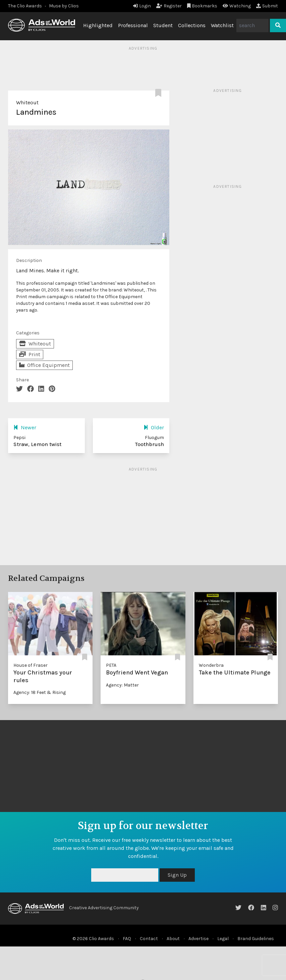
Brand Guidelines (256, 939)
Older (154, 427)
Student (163, 25)
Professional (133, 25)
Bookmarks (202, 6)
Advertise (198, 939)
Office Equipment (44, 365)
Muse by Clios (64, 6)
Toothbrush (150, 444)
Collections (192, 25)
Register (169, 6)
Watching (237, 6)
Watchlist (222, 25)
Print (30, 354)
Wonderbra (211, 665)
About (173, 939)
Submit (267, 6)
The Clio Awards (25, 6)
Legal (223, 939)
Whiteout (27, 102)
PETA (111, 665)
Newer (25, 427)
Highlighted (98, 25)
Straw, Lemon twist (37, 444)
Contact (149, 939)
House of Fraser (31, 665)
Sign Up (177, 875)
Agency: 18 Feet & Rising (40, 692)
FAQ (127, 939)
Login (142, 6)
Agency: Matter (122, 685)
